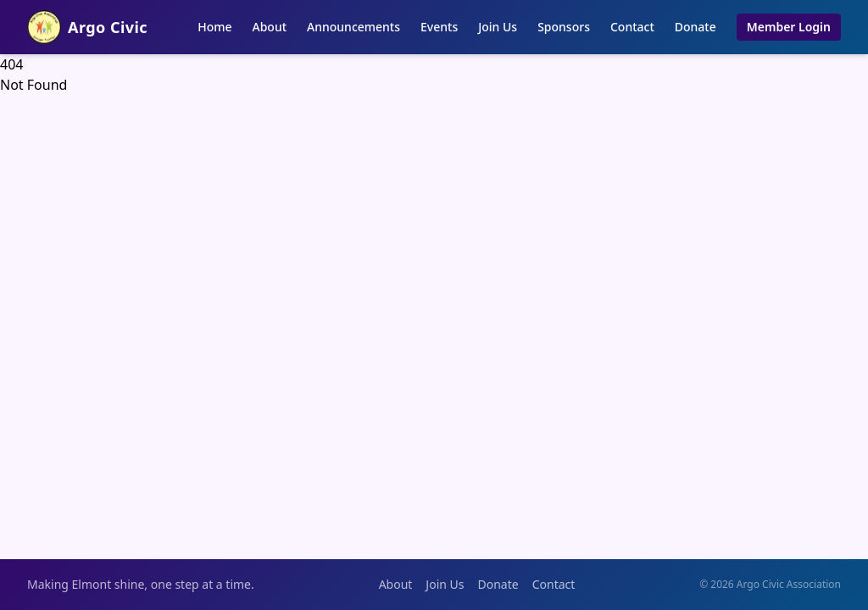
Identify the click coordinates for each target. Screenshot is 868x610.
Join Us (498, 27)
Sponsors (564, 27)
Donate (696, 27)
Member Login (789, 27)
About (270, 27)
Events (439, 27)
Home (214, 27)
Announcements (353, 27)
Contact (632, 27)
